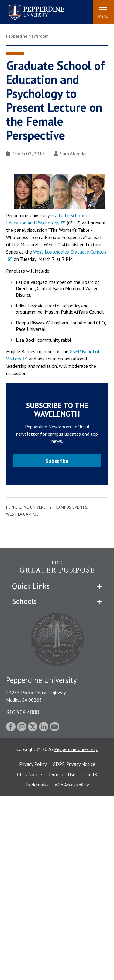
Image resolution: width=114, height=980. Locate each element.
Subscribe (57, 461)
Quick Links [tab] (31, 586)
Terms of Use (62, 774)
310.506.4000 (22, 712)
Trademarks (37, 785)
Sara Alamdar (70, 154)
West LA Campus (22, 514)
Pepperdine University (29, 507)
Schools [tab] (24, 601)
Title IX (89, 774)
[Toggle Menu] (103, 12)
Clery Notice (29, 774)
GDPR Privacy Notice (74, 764)
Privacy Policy (33, 764)
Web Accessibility (72, 785)
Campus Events (71, 507)
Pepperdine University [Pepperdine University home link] (29, 6)
